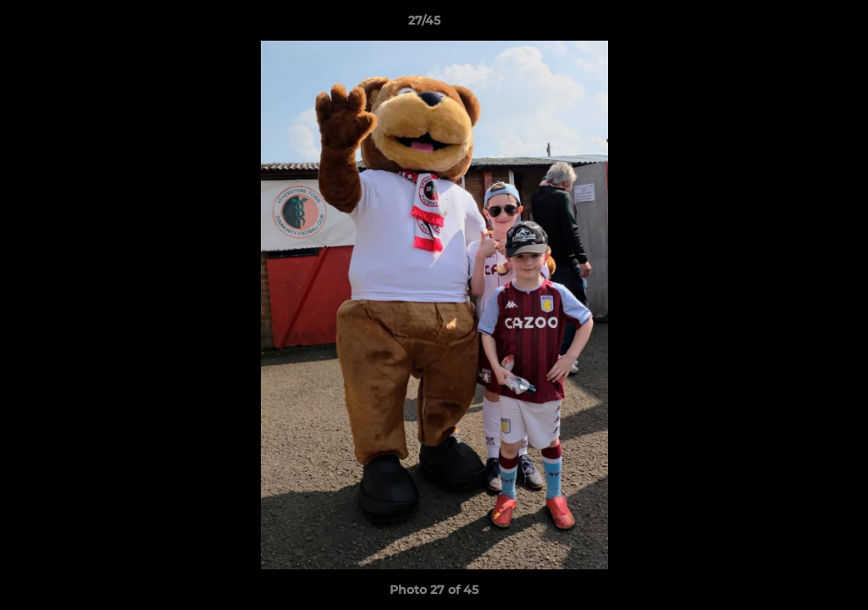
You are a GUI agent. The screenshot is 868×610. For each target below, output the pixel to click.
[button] (797, 25)
